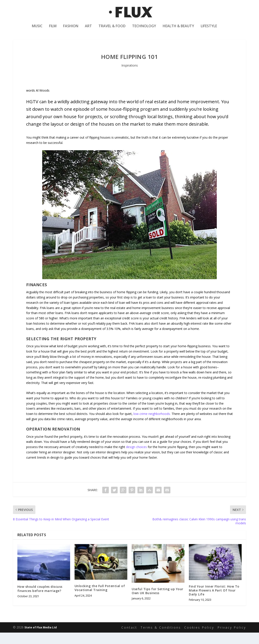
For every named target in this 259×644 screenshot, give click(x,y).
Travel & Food (112, 29)
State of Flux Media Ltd (41, 639)
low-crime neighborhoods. (152, 425)
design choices (136, 458)
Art (88, 29)
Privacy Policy (232, 639)
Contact (129, 639)
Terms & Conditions (161, 639)
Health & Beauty (178, 29)
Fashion (71, 29)
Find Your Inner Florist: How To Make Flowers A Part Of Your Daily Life (214, 602)
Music (37, 29)
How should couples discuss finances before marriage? (40, 600)
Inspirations (130, 77)
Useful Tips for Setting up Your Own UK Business (158, 602)
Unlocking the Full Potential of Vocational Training (100, 599)
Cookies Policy (199, 639)
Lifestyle (209, 29)
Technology (144, 29)
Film (53, 29)
